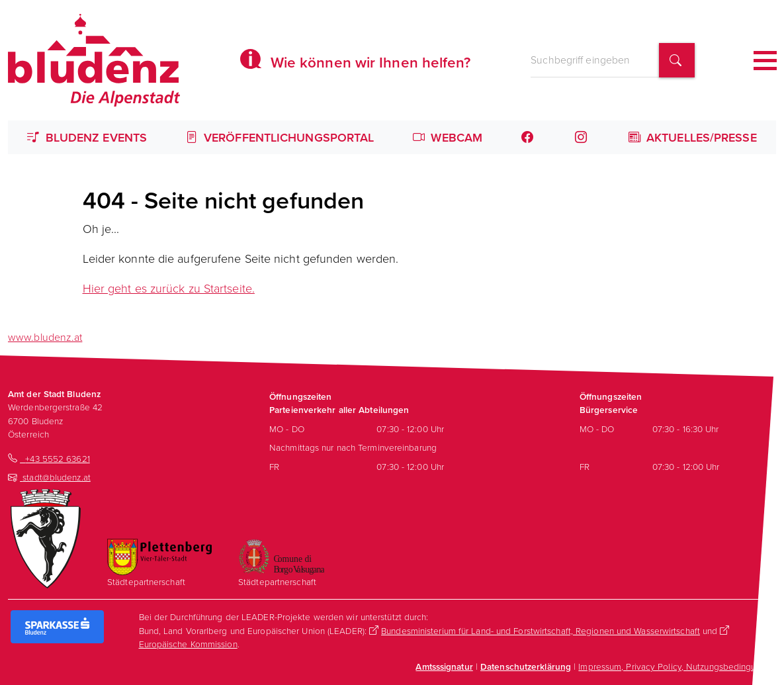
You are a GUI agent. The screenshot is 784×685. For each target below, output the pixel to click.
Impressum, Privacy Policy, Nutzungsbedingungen (677, 666)
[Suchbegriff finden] (677, 61)
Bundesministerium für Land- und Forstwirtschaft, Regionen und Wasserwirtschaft (541, 630)
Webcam (448, 137)
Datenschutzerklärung (526, 666)
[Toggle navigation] (765, 61)
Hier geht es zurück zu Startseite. (169, 288)
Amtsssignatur (444, 666)
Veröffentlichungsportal (280, 137)
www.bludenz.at (45, 337)
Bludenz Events (87, 137)
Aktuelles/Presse (693, 137)
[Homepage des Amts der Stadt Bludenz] (94, 60)
